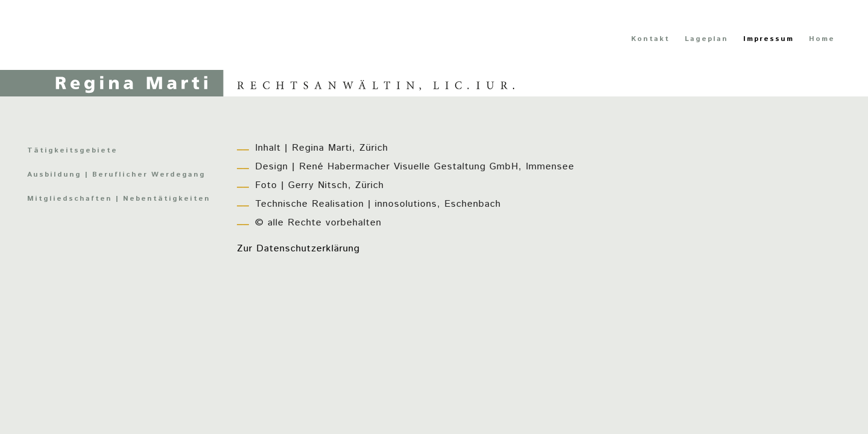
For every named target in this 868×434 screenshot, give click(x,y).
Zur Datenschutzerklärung (298, 249)
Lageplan (706, 39)
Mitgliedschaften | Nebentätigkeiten (119, 199)
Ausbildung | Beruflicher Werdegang (116, 175)
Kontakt (650, 39)
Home (822, 39)
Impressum (769, 39)
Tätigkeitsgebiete (72, 150)
